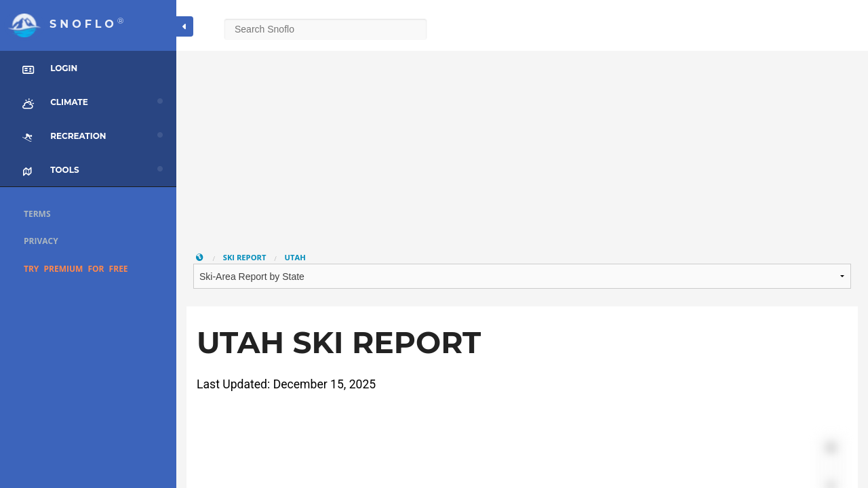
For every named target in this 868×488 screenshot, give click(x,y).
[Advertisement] (522, 146)
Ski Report (245, 257)
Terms (37, 214)
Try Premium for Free (76, 269)
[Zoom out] (831, 467)
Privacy (41, 241)
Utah (295, 257)
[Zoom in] (831, 448)
